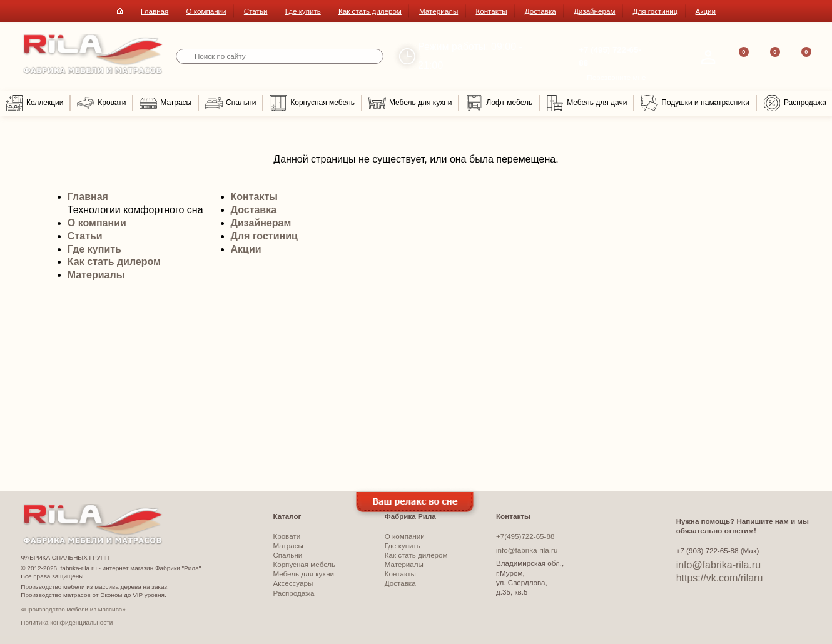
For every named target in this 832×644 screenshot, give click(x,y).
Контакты (491, 11)
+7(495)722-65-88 (525, 536)
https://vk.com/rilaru (720, 578)
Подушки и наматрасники (695, 103)
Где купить (303, 11)
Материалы (439, 11)
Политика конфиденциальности (67, 622)
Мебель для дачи (586, 103)
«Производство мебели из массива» (73, 609)
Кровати (101, 103)
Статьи (256, 11)
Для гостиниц (656, 11)
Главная (155, 11)
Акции (706, 11)
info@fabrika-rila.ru (527, 550)
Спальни (231, 103)
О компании (206, 11)
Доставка (540, 11)
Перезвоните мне (616, 77)
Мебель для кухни (410, 103)
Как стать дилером (370, 11)
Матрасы (165, 103)
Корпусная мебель (312, 103)
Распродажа (795, 103)
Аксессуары (293, 583)
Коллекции (34, 103)
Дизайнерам (594, 11)
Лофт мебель (499, 103)
